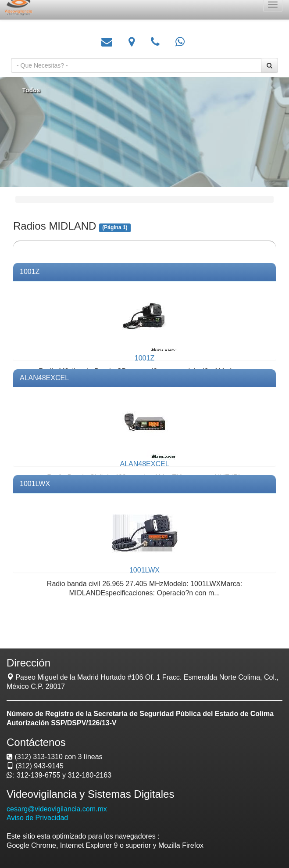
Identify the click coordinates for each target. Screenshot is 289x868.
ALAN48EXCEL (44, 378)
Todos (34, 90)
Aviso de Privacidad (37, 818)
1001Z (30, 272)
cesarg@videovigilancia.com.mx (57, 809)
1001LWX (35, 484)
